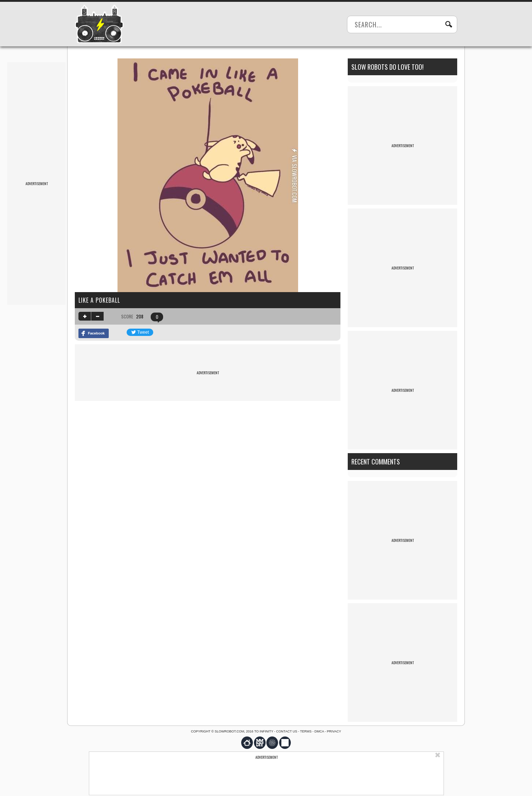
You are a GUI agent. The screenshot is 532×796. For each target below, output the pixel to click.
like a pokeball (99, 300)
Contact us (287, 731)
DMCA (319, 731)
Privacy (334, 731)
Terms (306, 731)
